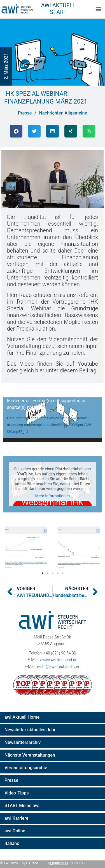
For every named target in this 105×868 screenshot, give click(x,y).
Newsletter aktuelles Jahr (30, 730)
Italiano (12, 843)
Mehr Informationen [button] (53, 496)
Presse (11, 780)
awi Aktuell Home (22, 717)
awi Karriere (16, 818)
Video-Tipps (17, 793)
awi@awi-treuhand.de (59, 660)
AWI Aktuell (58, 5)
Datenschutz (74, 863)
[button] (99, 9)
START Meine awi (22, 806)
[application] (53, 420)
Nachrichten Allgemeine (63, 113)
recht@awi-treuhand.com (59, 667)
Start (58, 12)
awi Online (15, 831)
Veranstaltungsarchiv (26, 768)
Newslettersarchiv (23, 742)
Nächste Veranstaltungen (30, 755)
